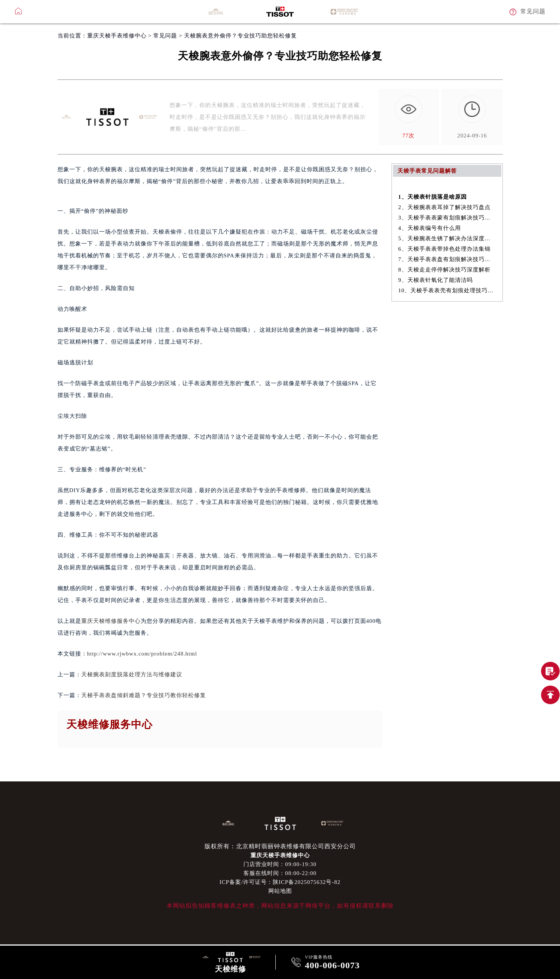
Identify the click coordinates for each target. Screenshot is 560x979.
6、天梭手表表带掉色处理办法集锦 (444, 249)
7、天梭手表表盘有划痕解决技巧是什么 (447, 259)
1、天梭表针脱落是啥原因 (433, 197)
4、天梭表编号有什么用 (430, 228)
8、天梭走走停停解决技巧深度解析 (444, 270)
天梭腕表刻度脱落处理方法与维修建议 (132, 674)
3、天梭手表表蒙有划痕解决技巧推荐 (447, 218)
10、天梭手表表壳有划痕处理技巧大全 (447, 290)
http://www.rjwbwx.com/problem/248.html (142, 654)
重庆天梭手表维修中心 (117, 36)
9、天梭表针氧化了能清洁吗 (435, 280)
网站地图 (280, 891)
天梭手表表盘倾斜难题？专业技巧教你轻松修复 (144, 695)
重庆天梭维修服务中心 (111, 621)
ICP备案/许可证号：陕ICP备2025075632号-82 (280, 882)
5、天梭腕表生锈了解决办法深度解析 (447, 238)
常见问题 (165, 36)
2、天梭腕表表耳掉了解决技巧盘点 (444, 207)
